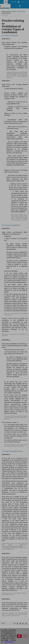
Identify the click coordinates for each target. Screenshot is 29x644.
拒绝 (25, 636)
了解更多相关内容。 (9, 642)
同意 (19, 636)
